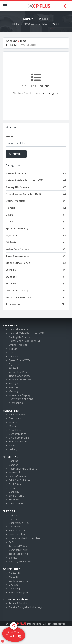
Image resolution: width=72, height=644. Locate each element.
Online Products (36, 201)
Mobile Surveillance (36, 263)
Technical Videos (19, 546)
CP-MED (43, 24)
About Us (14, 577)
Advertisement (17, 415)
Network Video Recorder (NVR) (36, 180)
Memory (36, 283)
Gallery (13, 449)
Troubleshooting (18, 554)
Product (10, 136)
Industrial (14, 472)
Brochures (15, 418)
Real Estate (15, 484)
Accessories (36, 304)
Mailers (13, 426)
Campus (14, 465)
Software (14, 519)
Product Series (29, 45)
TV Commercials (18, 441)
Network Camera (36, 173)
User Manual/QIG (19, 523)
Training (14, 632)
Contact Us (15, 573)
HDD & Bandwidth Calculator (25, 538)
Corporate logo (18, 434)
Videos (13, 422)
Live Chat (14, 585)
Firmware (14, 515)
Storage (36, 270)
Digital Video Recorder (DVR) (36, 194)
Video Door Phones (36, 249)
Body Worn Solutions (36, 297)
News (12, 445)
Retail (12, 488)
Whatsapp (15, 589)
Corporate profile (19, 438)
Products (29, 24)
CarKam (36, 221)
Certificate (15, 527)
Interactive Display (36, 290)
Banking (14, 461)
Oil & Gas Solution (19, 480)
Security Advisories (20, 562)
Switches (36, 277)
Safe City (14, 492)
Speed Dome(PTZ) (36, 228)
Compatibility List (19, 550)
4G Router (36, 242)
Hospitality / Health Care (23, 469)
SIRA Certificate (18, 530)
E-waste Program (19, 592)
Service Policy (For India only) (26, 607)
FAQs (12, 542)
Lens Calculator (18, 534)
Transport (15, 500)
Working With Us (18, 581)
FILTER (15, 154)
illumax (36, 208)
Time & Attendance (36, 256)
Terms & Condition (19, 603)
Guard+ (36, 215)
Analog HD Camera (36, 187)
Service (13, 558)
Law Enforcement (19, 476)
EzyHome (36, 235)
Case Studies (17, 503)
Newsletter (15, 430)
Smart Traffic (16, 496)
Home (16, 24)
